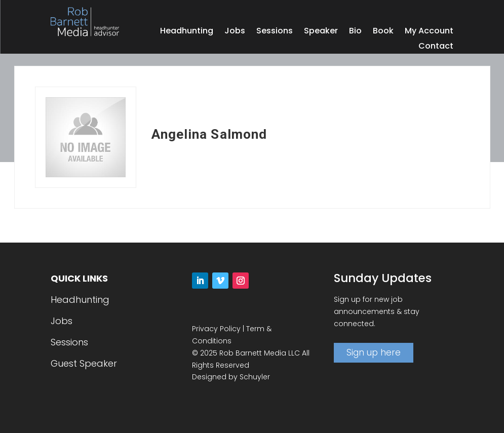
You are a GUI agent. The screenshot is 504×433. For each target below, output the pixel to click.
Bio (355, 32)
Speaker (321, 32)
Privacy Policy (216, 329)
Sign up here (374, 352)
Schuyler (255, 377)
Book (383, 32)
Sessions (275, 32)
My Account (429, 32)
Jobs (235, 32)
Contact (436, 47)
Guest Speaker (84, 363)
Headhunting (187, 32)
